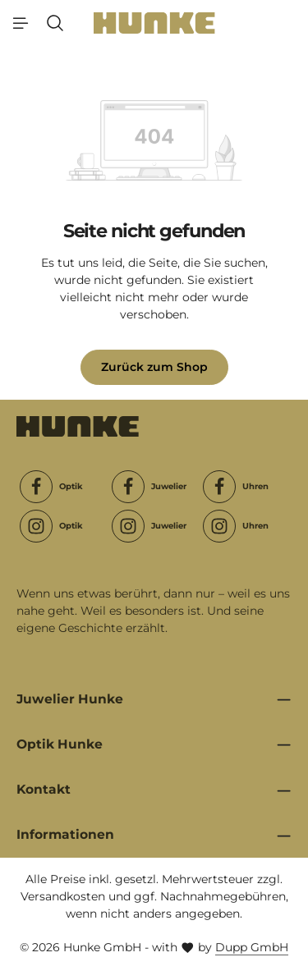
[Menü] (21, 23)
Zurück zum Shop (154, 367)
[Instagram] (36, 526)
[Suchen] (55, 23)
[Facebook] (36, 487)
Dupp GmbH (252, 947)
